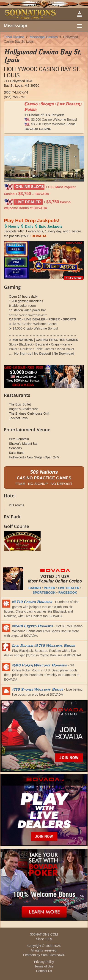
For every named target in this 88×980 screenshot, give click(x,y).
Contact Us (44, 971)
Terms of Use (44, 966)
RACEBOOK (68, 593)
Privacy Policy (44, 962)
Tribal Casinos (14, 37)
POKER (49, 588)
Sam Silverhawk (52, 955)
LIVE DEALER (69, 588)
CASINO (35, 588)
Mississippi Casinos (44, 37)
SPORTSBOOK (44, 593)
